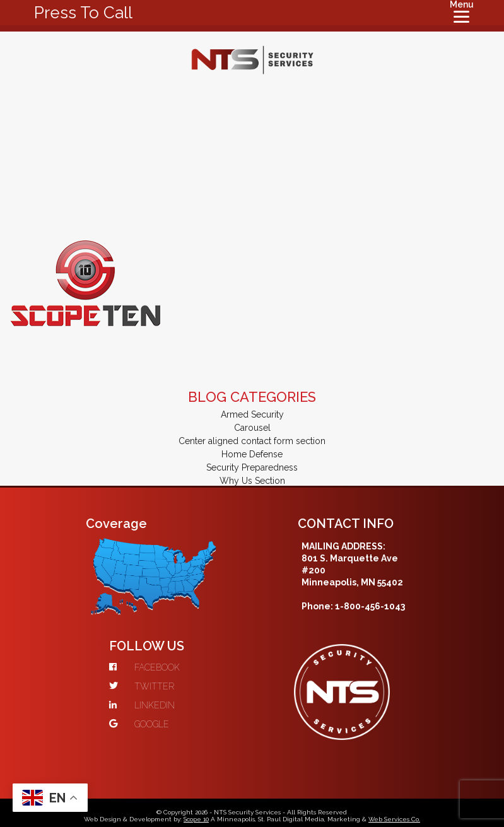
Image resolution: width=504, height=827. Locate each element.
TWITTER (142, 686)
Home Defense (252, 454)
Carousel (252, 428)
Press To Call (83, 13)
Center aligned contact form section (252, 441)
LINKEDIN (142, 705)
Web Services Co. (394, 819)
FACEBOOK (144, 667)
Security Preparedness (252, 467)
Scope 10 (196, 819)
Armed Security (252, 414)
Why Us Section (252, 481)
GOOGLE (139, 724)
